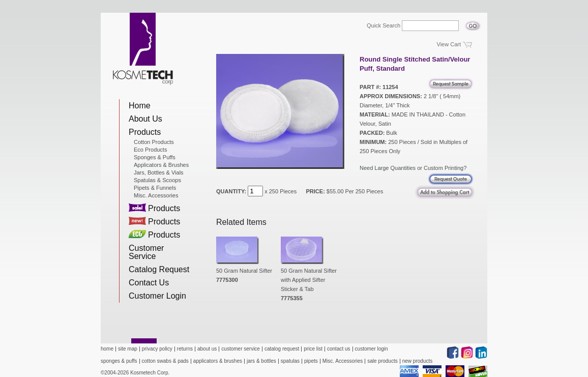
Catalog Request (159, 269)
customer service (241, 349)
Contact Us (149, 283)
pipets (311, 361)
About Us (145, 119)
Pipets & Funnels (155, 188)
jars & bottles (261, 361)
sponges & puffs (119, 361)
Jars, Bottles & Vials (159, 172)
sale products (382, 361)
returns (185, 349)
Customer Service (146, 252)
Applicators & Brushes (161, 165)
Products (145, 132)
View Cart (449, 44)
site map (128, 349)
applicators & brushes (218, 361)
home (107, 349)
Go (473, 23)
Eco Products (150, 150)
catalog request (282, 349)
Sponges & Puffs (155, 157)
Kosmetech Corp (143, 49)
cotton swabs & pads (165, 361)
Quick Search (384, 26)
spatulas (290, 361)
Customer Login (157, 296)
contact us (339, 349)
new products (417, 361)
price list (313, 349)
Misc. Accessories (156, 195)
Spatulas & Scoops (157, 180)
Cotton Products (154, 142)
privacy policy (157, 349)
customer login (372, 349)
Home (140, 106)
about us (207, 349)
